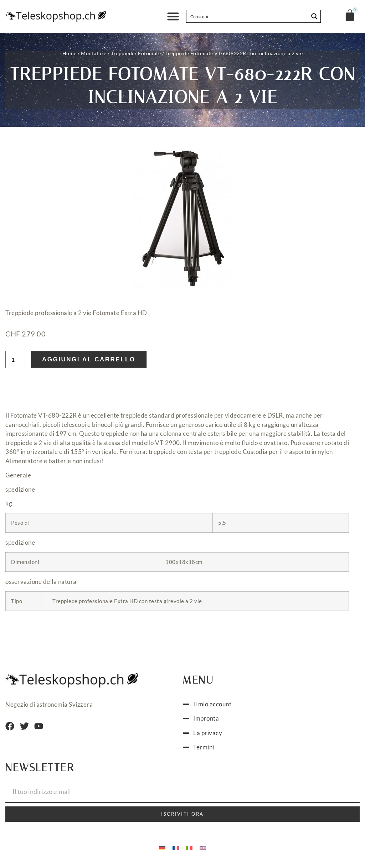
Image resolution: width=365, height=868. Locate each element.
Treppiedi (122, 53)
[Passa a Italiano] (189, 849)
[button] (173, 17)
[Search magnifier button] (314, 16)
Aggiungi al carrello (89, 362)
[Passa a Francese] (176, 849)
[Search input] (248, 16)
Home (70, 53)
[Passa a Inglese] (203, 849)
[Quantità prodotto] (16, 362)
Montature (94, 53)
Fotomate (149, 53)
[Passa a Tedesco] (162, 849)
